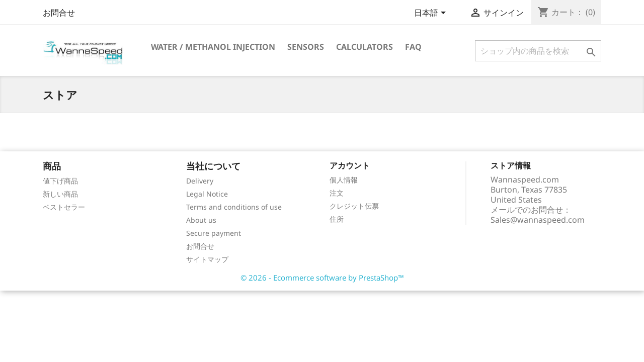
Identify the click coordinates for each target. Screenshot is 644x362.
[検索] (538, 51)
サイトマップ (207, 259)
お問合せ (59, 13)
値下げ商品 (60, 181)
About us (201, 220)
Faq (413, 47)
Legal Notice (207, 194)
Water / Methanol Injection (213, 47)
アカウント (350, 165)
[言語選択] (432, 14)
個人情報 (344, 180)
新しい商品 (60, 194)
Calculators (365, 47)
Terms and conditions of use (234, 207)
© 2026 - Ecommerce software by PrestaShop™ (322, 278)
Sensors (306, 47)
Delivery (200, 181)
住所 (337, 219)
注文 (337, 193)
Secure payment (214, 233)
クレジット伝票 (354, 206)
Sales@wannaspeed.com (538, 220)
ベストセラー (64, 207)
